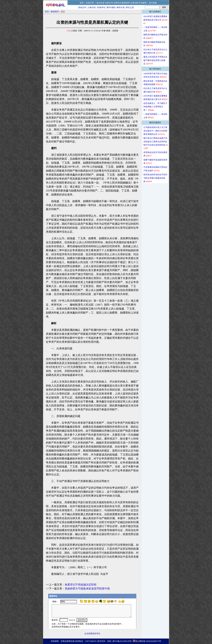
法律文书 (109, 3)
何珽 (109, 641)
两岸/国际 (111, 7)
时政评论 (101, 7)
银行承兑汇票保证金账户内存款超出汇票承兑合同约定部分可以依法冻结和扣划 (155, 142)
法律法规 (134, 3)
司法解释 (143, 3)
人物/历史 (92, 7)
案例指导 (126, 3)
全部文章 (90, 3)
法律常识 (117, 3)
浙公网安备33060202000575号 (148, 641)
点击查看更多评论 (92, 634)
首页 (82, 3)
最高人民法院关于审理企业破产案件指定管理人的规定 (155, 60)
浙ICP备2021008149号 (122, 641)
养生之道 (130, 7)
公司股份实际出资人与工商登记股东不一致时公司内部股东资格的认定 (155, 131)
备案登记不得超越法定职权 (81, 585)
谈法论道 (100, 3)
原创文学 (82, 7)
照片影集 (153, 3)
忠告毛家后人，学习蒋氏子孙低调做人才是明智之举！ (155, 107)
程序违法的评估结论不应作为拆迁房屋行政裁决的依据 (155, 178)
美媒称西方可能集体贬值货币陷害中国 (87, 589)
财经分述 (121, 7)
